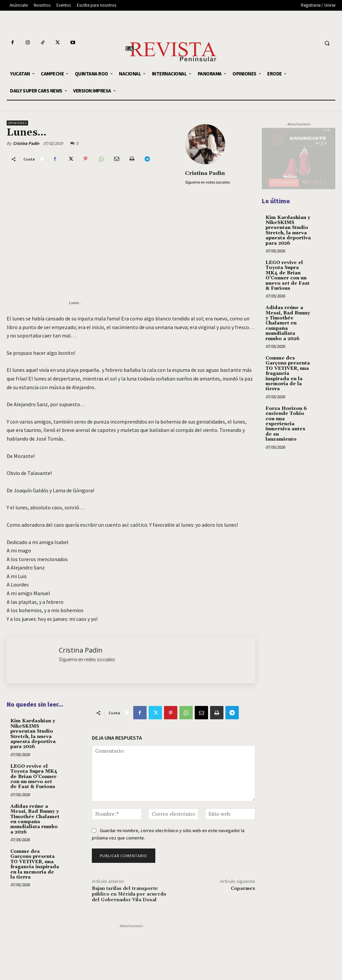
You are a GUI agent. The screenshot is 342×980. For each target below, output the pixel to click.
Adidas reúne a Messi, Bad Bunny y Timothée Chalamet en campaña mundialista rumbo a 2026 (35, 819)
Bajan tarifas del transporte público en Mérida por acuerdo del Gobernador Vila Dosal (129, 894)
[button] (327, 43)
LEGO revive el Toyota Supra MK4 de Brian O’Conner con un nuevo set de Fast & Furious (34, 777)
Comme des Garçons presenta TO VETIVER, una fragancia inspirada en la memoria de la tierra (35, 864)
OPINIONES (17, 123)
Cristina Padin (26, 143)
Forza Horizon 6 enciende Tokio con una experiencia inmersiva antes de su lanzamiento (286, 424)
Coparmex (243, 889)
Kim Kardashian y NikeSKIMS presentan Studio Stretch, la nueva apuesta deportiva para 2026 (33, 734)
